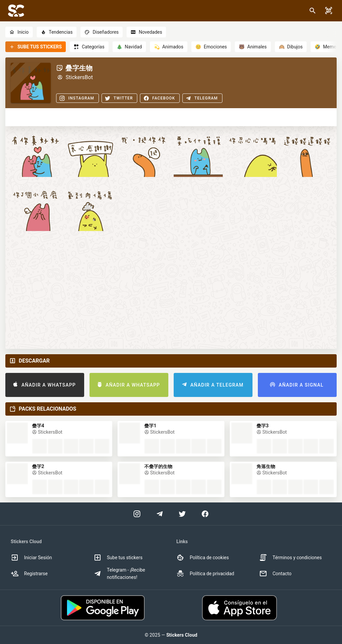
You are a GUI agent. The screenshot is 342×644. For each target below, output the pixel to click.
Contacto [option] (275, 574)
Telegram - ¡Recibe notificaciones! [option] (119, 574)
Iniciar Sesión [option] (31, 558)
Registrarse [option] (29, 574)
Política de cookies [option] (203, 558)
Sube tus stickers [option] (118, 558)
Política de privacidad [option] (205, 574)
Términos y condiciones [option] (290, 558)
